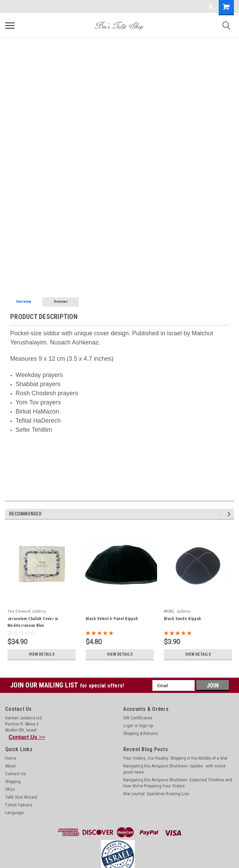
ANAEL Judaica (177, 611)
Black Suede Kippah (182, 619)
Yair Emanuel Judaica (27, 611)
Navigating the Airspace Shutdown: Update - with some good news (174, 769)
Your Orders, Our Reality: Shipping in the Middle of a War (175, 758)
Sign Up (146, 726)
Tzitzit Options (19, 805)
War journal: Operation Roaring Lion (156, 794)
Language (14, 813)
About (10, 766)
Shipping (13, 782)
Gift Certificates (138, 718)
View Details (42, 654)
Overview (24, 302)
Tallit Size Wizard (21, 797)
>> (27, 737)
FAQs (10, 789)
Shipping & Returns (141, 734)
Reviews (61, 302)
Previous (221, 514)
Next (230, 514)
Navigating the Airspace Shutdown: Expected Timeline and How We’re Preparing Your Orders (178, 783)
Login (128, 726)
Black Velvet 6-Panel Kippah (112, 619)
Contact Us (16, 774)
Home (11, 758)
